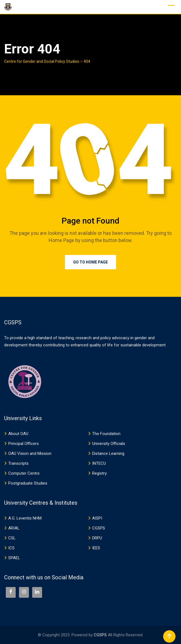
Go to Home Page (91, 262)
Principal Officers (24, 444)
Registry (99, 473)
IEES (96, 548)
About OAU (18, 434)
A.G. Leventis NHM (25, 518)
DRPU (97, 538)
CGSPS (99, 528)
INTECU (99, 463)
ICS (11, 548)
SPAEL (14, 558)
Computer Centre (24, 473)
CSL (12, 538)
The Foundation (106, 434)
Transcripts (18, 463)
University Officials (109, 444)
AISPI (97, 518)
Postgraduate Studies (28, 483)
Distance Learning (108, 453)
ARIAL (14, 528)
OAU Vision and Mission (30, 453)
